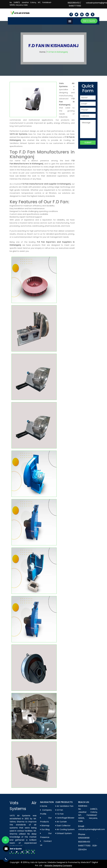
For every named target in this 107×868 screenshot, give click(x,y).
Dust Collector (63, 826)
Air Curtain (61, 822)
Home (42, 52)
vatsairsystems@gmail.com (92, 829)
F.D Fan (59, 814)
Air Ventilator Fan (64, 806)
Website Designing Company (58, 866)
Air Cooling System (65, 829)
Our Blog (45, 829)
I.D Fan (59, 810)
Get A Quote (89, 21)
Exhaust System (64, 833)
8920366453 (74, 3)
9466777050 (75, 6)
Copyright (15, 862)
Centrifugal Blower (65, 818)
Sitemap (45, 826)
